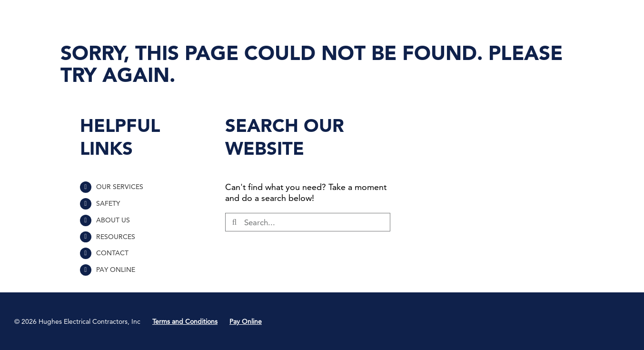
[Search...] (308, 222)
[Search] (234, 222)
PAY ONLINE (116, 270)
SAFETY (108, 203)
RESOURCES (116, 237)
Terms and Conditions (185, 321)
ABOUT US (113, 220)
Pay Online (246, 321)
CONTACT (112, 253)
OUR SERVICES (120, 187)
